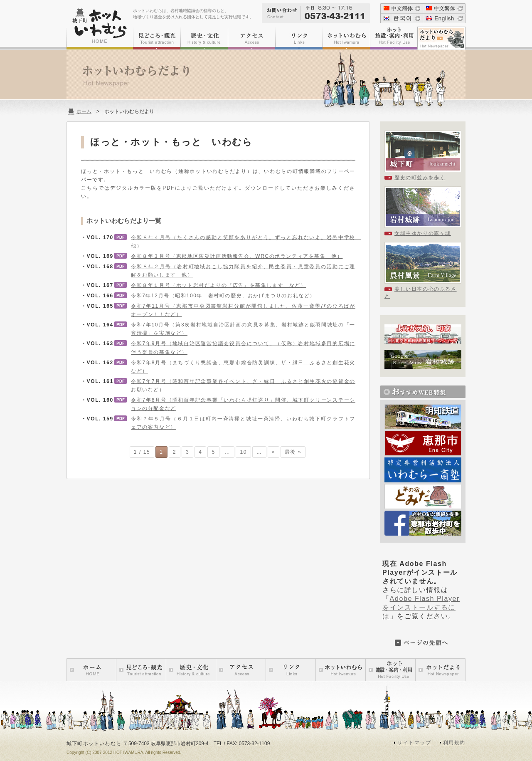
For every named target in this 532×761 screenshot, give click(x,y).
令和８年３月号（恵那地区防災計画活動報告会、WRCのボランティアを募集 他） (237, 256)
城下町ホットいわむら (100, 29)
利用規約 (454, 743)
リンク (299, 38)
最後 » (293, 452)
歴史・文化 (204, 38)
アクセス (251, 38)
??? (401, 18)
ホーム (84, 111)
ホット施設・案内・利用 (394, 38)
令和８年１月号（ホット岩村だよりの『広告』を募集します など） (219, 285)
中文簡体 (401, 8)
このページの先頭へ (422, 643)
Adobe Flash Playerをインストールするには (421, 607)
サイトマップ (414, 743)
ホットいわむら (346, 38)
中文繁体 (444, 8)
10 (243, 452)
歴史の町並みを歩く (420, 178)
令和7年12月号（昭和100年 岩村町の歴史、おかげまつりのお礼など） (223, 296)
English (444, 18)
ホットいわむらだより (441, 38)
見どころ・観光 (157, 38)
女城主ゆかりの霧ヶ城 (423, 233)
